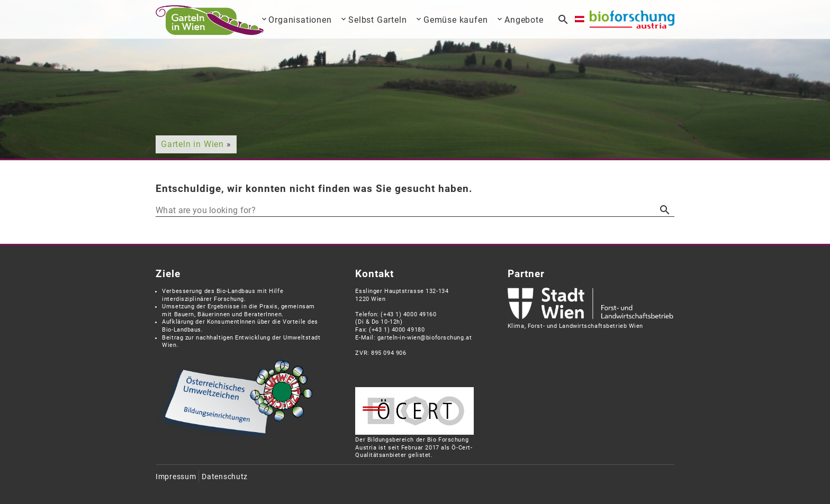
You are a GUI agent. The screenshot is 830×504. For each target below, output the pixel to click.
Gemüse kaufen (455, 20)
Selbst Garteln (377, 20)
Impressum (176, 477)
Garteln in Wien (192, 144)
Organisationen (300, 20)
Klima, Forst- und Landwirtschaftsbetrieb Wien (575, 326)
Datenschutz (225, 477)
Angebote (524, 20)
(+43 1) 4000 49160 (408, 314)
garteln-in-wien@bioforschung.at (425, 338)
